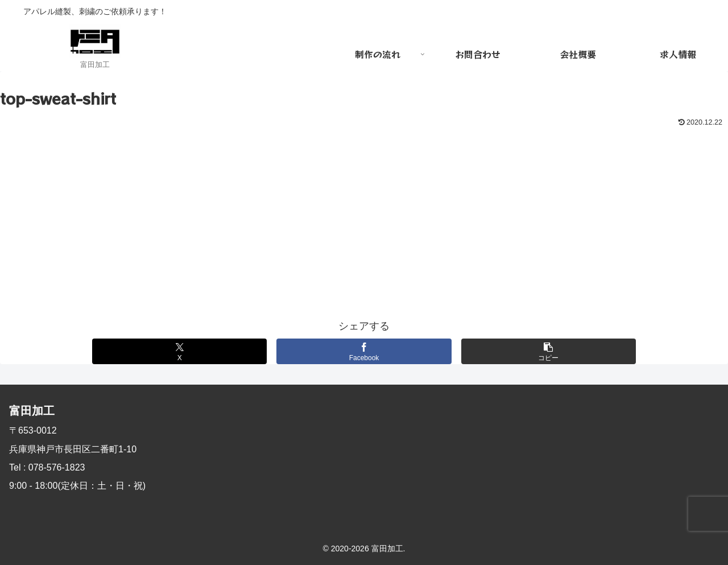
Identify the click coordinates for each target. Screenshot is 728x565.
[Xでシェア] (179, 351)
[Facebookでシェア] (364, 351)
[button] (549, 351)
